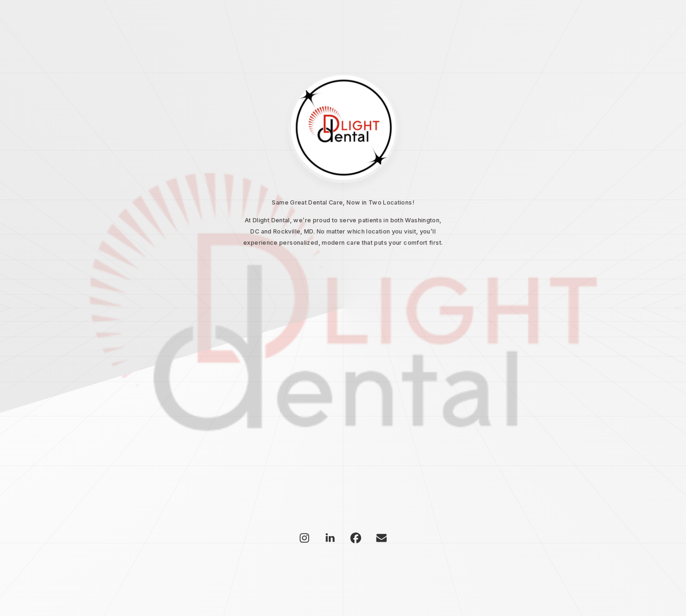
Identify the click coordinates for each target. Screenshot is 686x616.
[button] (304, 538)
